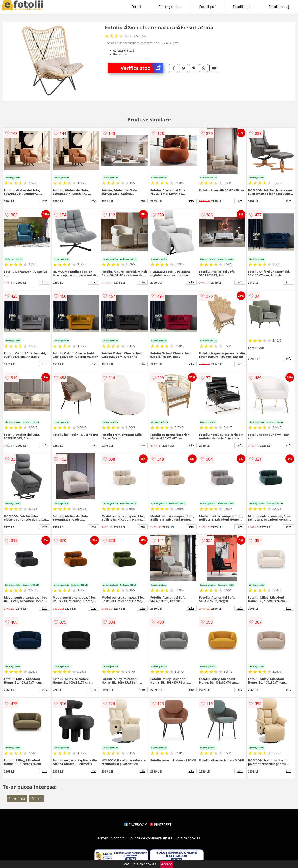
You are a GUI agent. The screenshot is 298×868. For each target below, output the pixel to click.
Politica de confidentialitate (150, 838)
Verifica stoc (142, 68)
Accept (167, 864)
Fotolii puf (207, 7)
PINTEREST (161, 825)
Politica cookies (188, 838)
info (45, 201)
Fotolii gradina (170, 7)
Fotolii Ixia (17, 799)
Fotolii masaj (279, 7)
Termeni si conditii (111, 838)
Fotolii (136, 7)
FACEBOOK (136, 825)
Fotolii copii (242, 7)
